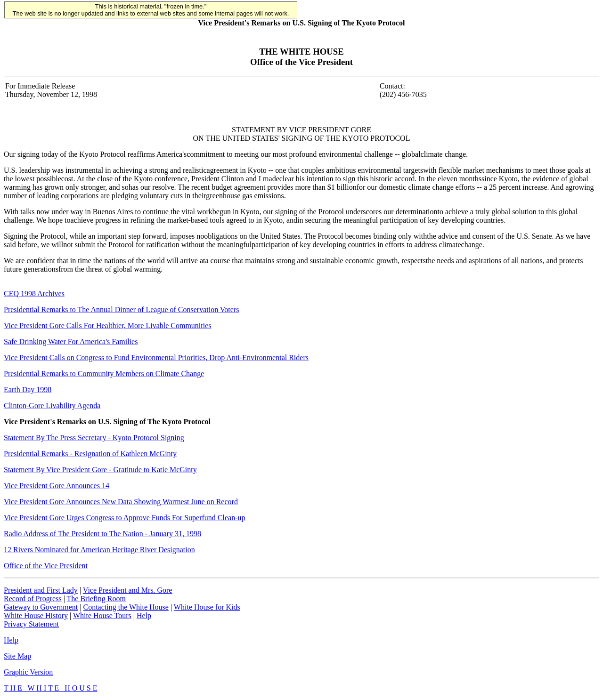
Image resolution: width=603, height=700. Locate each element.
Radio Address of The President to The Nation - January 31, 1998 (102, 534)
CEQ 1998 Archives (34, 294)
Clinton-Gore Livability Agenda (52, 406)
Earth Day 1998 (28, 390)
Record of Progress (33, 599)
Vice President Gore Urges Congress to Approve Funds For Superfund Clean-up (124, 518)
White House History (36, 616)
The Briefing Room (96, 599)
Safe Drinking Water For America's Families (71, 342)
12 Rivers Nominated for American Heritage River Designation (99, 550)
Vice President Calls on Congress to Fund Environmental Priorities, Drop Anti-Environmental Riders (156, 358)
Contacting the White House (126, 607)
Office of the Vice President (46, 566)
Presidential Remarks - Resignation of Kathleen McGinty (90, 454)
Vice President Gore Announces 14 (57, 486)
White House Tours (102, 616)
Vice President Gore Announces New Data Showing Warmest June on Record (121, 502)
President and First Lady (41, 590)
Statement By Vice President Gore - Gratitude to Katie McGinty (100, 470)
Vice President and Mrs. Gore (128, 590)
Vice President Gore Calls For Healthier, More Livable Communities (108, 326)
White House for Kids (207, 607)
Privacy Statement (31, 624)
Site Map (17, 656)
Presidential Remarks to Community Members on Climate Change (104, 374)
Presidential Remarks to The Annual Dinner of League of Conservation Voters (121, 310)
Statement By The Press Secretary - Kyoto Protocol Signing (94, 438)
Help (144, 616)
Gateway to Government (41, 607)
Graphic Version (28, 672)
